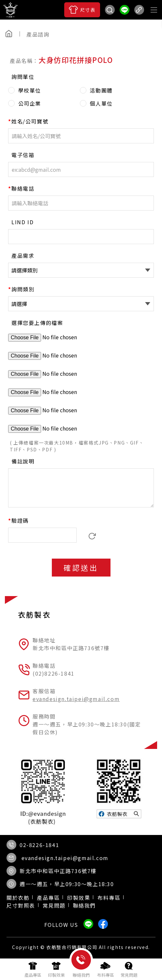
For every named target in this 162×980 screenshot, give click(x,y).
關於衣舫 (18, 898)
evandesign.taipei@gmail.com (76, 699)
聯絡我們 (84, 905)
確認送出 (81, 567)
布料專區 (109, 898)
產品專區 (48, 898)
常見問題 (54, 905)
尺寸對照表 (21, 905)
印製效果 (79, 898)
